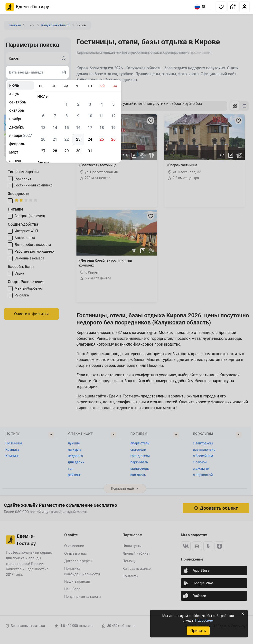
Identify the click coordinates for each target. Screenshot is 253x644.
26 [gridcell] (113, 139)
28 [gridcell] (55, 151)
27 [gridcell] (43, 151)
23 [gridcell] (78, 139)
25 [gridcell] (102, 139)
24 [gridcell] (90, 139)
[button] (221, 7)
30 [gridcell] (78, 151)
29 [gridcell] (66, 151)
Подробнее (204, 620)
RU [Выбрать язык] (201, 7)
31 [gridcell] (90, 151)
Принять (198, 631)
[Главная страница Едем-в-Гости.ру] (27, 7)
